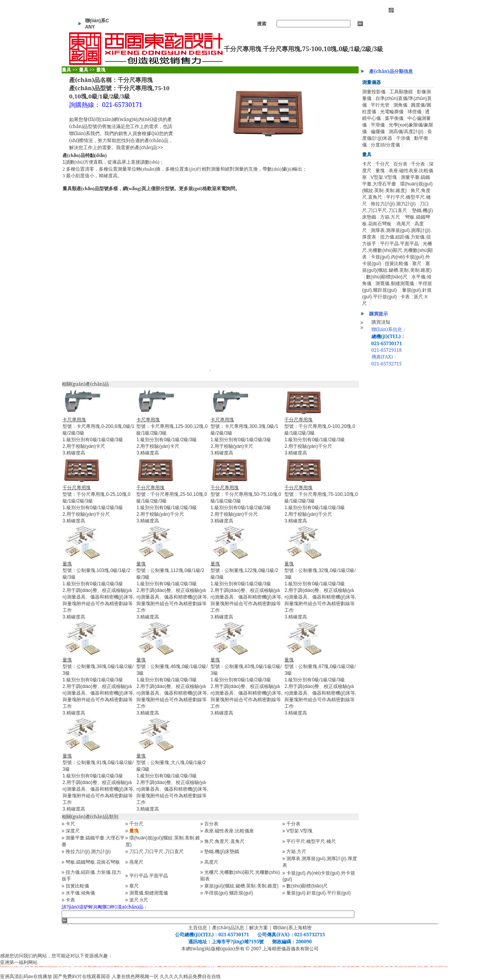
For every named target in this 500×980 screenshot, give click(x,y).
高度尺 (211, 862)
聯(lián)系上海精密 (292, 928)
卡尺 (70, 824)
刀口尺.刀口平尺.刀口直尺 (156, 852)
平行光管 (380, 105)
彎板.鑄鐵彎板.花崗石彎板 (93, 862)
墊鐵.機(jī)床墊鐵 (222, 852)
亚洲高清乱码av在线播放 (26, 976)
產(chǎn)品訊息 (228, 928)
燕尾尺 (136, 862)
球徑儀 (414, 112)
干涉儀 (403, 138)
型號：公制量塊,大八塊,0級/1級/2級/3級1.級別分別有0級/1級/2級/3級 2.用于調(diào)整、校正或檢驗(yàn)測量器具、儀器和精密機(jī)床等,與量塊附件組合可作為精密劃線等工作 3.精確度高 (172, 782)
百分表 (211, 824)
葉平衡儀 (394, 118)
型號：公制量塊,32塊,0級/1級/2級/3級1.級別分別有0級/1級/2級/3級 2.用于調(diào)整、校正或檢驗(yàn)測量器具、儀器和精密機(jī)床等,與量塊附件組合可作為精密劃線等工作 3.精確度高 (320, 590)
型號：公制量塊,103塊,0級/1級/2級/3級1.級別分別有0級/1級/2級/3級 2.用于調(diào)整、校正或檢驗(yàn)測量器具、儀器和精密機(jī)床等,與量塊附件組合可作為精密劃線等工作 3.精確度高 (98, 590)
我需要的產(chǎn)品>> (139, 148)
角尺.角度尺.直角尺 (224, 841)
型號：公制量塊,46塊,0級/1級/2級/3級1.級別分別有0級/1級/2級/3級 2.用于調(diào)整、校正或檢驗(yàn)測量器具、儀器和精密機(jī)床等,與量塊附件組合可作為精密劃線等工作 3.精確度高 (172, 686)
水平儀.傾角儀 (80, 893)
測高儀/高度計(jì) (406, 132)
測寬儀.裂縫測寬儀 (149, 893)
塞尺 (134, 886)
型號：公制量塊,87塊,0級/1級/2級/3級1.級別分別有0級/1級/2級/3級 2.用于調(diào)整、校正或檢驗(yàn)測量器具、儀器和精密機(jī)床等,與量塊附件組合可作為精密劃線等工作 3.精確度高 (320, 686)
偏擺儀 (378, 132)
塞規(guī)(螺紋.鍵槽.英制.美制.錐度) (241, 886)
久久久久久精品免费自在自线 (190, 976)
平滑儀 (378, 125)
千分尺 (136, 824)
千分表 (293, 824)
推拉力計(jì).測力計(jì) (88, 852)
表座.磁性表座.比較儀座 (229, 831)
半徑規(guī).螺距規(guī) (229, 893)
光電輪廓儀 (392, 112)
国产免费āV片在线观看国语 (82, 976)
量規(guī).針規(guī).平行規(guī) (319, 893)
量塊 (380, 171)
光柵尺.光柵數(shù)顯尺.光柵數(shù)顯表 (397, 250)
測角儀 (400, 105)
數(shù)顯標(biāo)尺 (307, 886)
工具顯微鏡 (401, 92)
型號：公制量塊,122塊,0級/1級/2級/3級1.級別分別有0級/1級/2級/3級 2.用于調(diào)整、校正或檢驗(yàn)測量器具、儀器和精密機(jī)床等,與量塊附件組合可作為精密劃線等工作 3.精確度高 (246, 590)
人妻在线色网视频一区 (135, 976)
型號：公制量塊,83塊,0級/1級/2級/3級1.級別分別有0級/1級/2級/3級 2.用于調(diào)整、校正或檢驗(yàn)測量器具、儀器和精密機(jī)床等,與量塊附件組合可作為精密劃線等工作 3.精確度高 (246, 686)
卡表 (70, 900)
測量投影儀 (374, 92)
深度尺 (73, 831)
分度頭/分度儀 (385, 145)
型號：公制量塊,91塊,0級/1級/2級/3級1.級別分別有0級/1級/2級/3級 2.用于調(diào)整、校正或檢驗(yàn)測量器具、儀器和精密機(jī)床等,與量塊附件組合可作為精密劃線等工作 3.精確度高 (98, 782)
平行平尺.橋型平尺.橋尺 (311, 841)
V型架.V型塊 (299, 831)
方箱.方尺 (296, 852)
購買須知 (381, 322)
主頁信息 (198, 927)
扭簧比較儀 (77, 886)
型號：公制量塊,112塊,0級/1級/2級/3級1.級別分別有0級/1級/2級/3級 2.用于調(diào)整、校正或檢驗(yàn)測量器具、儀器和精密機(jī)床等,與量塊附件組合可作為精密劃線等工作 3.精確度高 (172, 590)
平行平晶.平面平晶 (149, 876)
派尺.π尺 (139, 900)
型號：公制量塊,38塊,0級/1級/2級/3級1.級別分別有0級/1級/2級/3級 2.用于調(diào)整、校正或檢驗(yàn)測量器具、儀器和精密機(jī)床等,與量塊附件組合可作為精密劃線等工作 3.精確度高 (98, 686)
